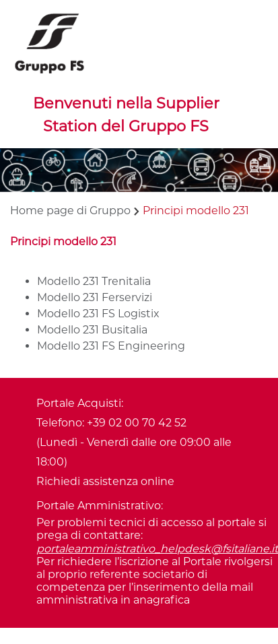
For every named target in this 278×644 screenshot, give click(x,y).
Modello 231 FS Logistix (98, 314)
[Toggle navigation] (30, 129)
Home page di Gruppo (70, 211)
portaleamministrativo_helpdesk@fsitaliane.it (157, 549)
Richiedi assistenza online (105, 481)
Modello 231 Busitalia (92, 330)
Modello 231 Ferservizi (95, 297)
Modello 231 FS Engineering (111, 346)
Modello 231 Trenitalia (94, 281)
